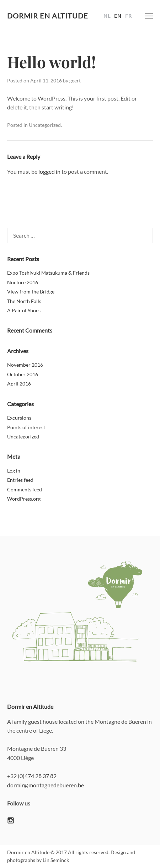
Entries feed (20, 480)
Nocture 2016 (23, 282)
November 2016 (25, 365)
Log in (14, 471)
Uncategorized (45, 125)
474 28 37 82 (41, 776)
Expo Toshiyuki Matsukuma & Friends (48, 273)
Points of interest (26, 427)
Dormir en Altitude (48, 16)
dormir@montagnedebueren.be (46, 785)
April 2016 (19, 384)
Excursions (19, 418)
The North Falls (24, 301)
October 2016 (23, 374)
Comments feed (25, 489)
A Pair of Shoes (24, 310)
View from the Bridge (31, 292)
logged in (49, 171)
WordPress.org (24, 499)
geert (75, 80)
